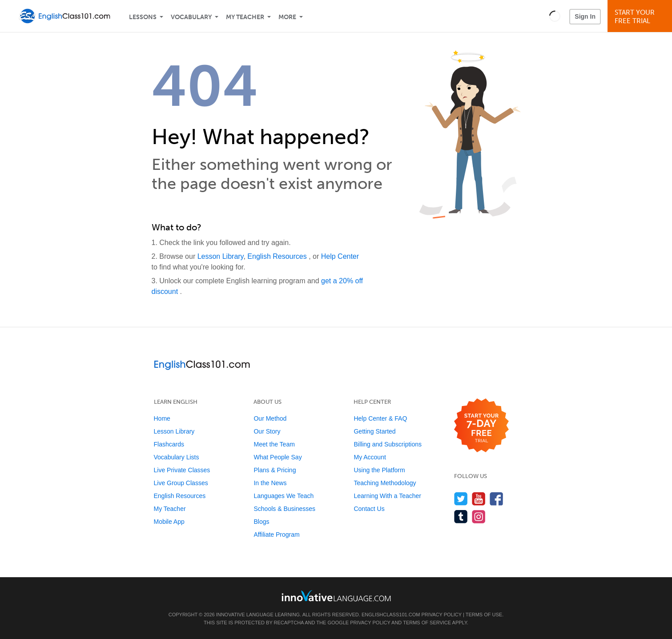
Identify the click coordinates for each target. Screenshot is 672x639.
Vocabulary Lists (177, 457)
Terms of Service (427, 623)
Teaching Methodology (385, 483)
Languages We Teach (284, 496)
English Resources (278, 256)
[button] (555, 16)
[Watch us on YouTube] (479, 499)
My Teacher (245, 17)
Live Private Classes (182, 470)
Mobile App (169, 522)
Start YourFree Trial (641, 17)
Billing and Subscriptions (388, 444)
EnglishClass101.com (391, 615)
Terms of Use (484, 615)
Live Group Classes (181, 483)
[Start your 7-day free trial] (481, 426)
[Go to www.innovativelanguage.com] (336, 596)
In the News (270, 483)
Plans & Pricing (275, 470)
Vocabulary (191, 17)
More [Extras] (287, 17)
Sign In (585, 16)
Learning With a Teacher (387, 496)
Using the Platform (379, 470)
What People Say (278, 457)
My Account (370, 457)
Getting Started (374, 431)
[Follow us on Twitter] (461, 499)
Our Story (267, 431)
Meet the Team (274, 444)
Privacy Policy (441, 615)
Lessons (143, 17)
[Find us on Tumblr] (461, 516)
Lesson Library (221, 256)
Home (162, 418)
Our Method (270, 418)
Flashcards (169, 444)
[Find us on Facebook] (497, 499)
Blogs (261, 522)
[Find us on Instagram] (479, 516)
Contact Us (369, 509)
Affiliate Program (276, 535)
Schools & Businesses (284, 509)
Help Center (340, 256)
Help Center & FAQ (380, 418)
